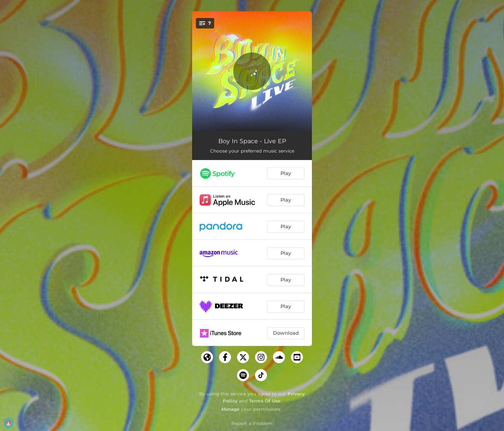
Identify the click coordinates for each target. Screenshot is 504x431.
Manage (230, 409)
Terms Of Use (265, 401)
